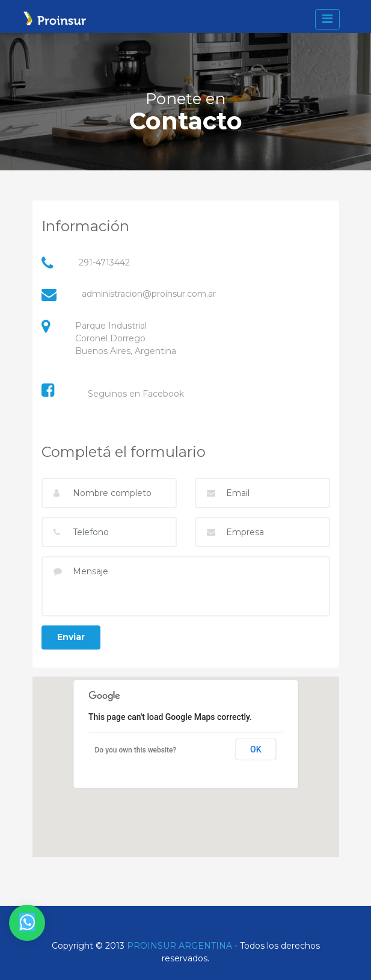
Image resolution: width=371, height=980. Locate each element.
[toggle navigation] (327, 19)
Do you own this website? (136, 750)
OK (256, 749)
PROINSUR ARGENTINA (179, 946)
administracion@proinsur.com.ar (149, 294)
